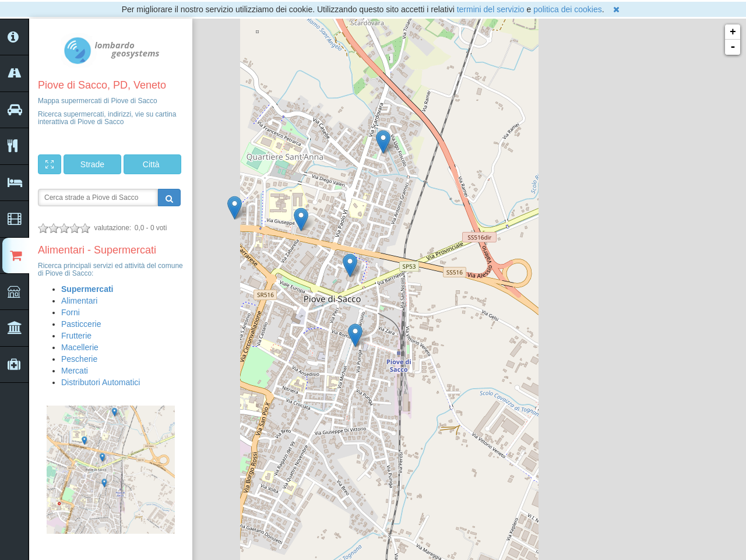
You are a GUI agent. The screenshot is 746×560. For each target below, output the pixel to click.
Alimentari (79, 301)
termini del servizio (491, 9)
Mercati (75, 371)
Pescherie (79, 359)
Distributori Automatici (101, 382)
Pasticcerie (81, 324)
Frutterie (76, 336)
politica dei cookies (568, 9)
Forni (71, 312)
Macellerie (80, 347)
